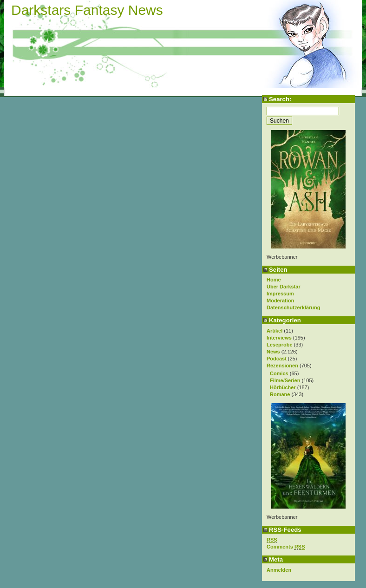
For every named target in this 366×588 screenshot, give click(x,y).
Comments (286, 547)
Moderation (280, 301)
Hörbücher (283, 387)
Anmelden (279, 570)
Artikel (274, 331)
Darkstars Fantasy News (87, 10)
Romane (280, 394)
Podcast (277, 359)
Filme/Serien (285, 380)
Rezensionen (282, 366)
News (273, 352)
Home (274, 280)
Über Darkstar (284, 287)
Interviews (279, 338)
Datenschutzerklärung (294, 307)
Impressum (280, 294)
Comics (279, 373)
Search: (280, 99)
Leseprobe (280, 345)
